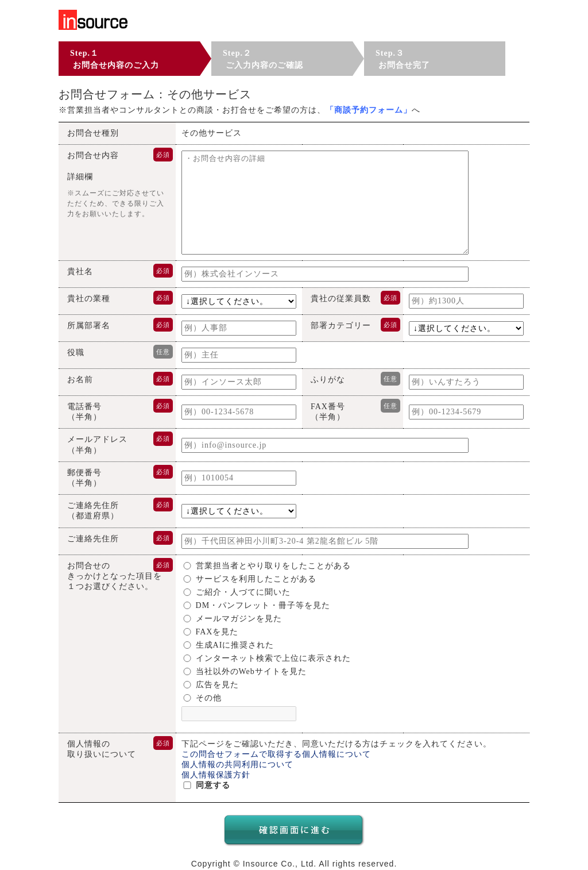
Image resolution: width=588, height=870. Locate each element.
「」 (369, 110)
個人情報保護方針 (216, 775)
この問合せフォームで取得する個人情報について (276, 754)
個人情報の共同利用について (237, 765)
